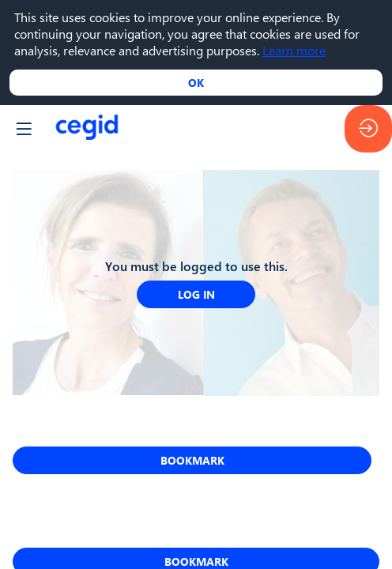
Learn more (294, 50)
